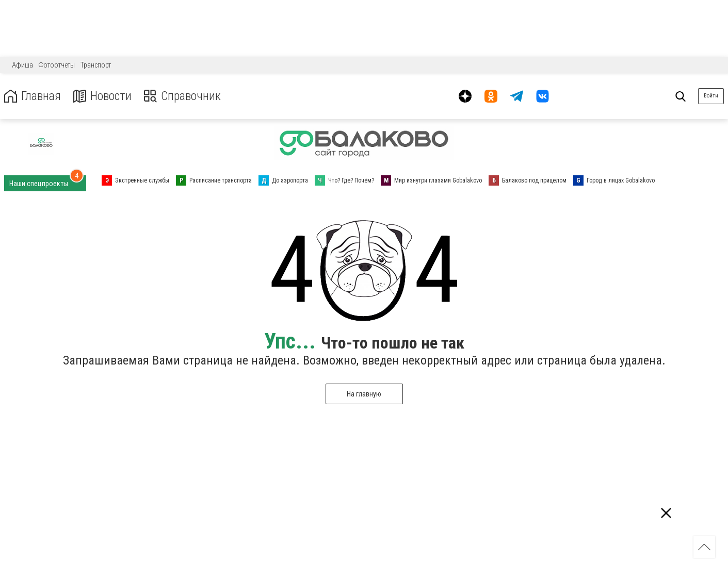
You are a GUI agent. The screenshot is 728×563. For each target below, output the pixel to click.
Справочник (182, 96)
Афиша (22, 65)
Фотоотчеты (57, 65)
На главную (364, 394)
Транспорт (96, 65)
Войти (711, 96)
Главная (33, 96)
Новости (102, 96)
